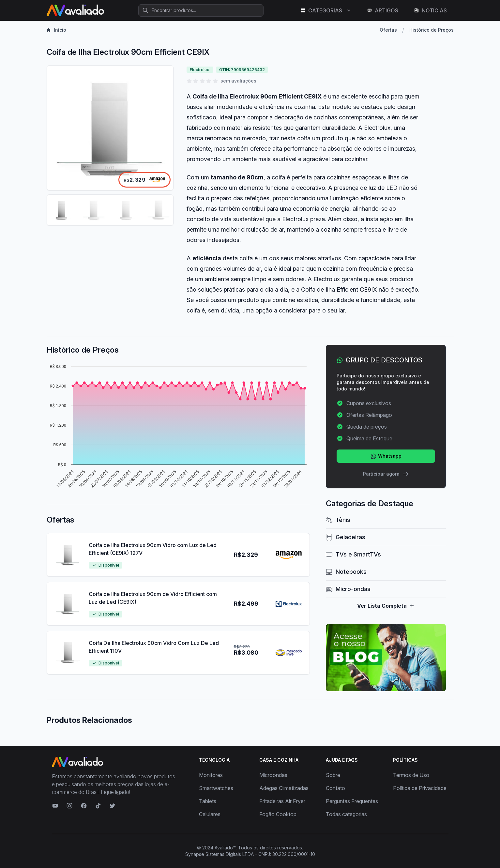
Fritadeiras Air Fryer (282, 801)
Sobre (333, 775)
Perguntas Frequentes (352, 801)
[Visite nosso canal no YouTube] (55, 806)
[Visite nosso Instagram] (69, 806)
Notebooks (346, 572)
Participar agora (386, 474)
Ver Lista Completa (386, 606)
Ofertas (388, 30)
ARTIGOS (383, 10)
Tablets (208, 801)
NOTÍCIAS (430, 10)
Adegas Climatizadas (284, 788)
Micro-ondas (348, 589)
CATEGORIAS (326, 10)
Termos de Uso (411, 775)
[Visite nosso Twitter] (113, 806)
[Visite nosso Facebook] (84, 806)
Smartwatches (216, 788)
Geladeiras (346, 537)
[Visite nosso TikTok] (98, 806)
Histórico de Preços (432, 30)
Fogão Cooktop (278, 814)
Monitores (211, 775)
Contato (335, 788)
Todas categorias (346, 814)
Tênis (338, 520)
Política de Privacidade (420, 788)
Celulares (210, 814)
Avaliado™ (225, 848)
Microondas (273, 775)
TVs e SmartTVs (353, 554)
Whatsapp (386, 456)
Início (56, 30)
